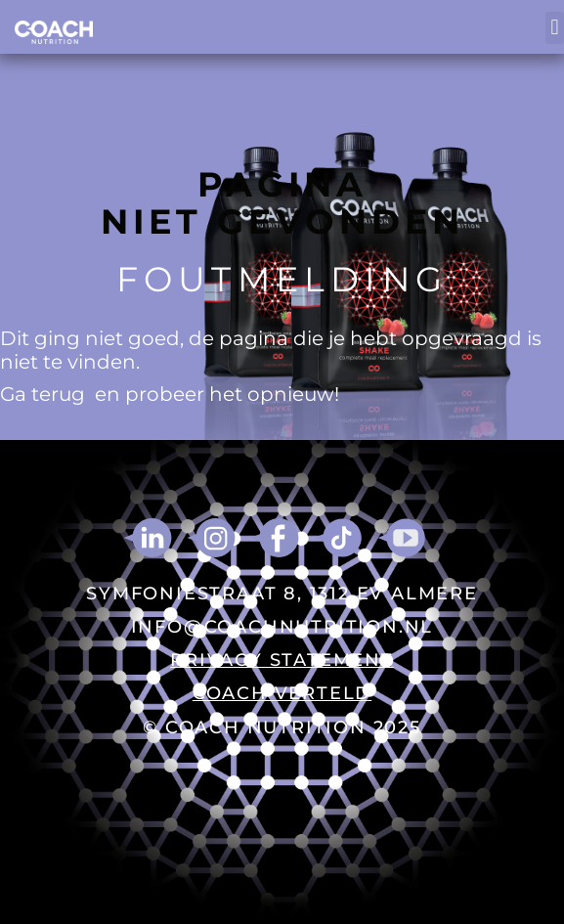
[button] (555, 28)
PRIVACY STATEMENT (282, 660)
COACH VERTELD (282, 693)
